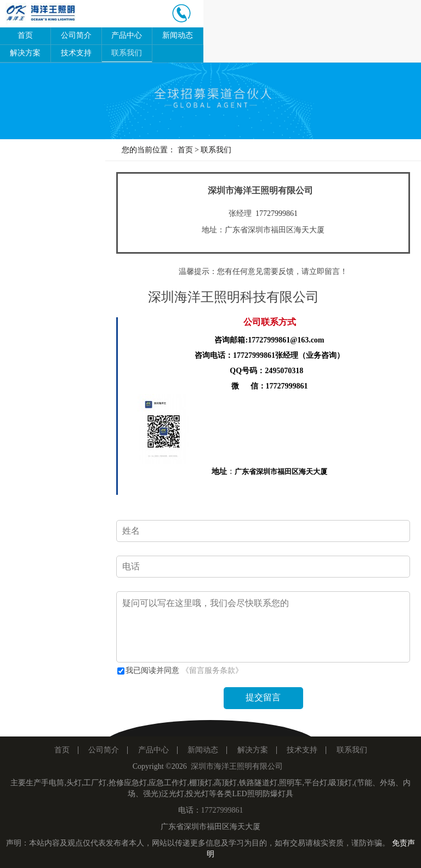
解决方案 (25, 53)
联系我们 (127, 53)
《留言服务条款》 (212, 670)
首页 (25, 35)
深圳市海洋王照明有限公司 (237, 766)
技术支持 (76, 53)
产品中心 (127, 35)
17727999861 (277, 213)
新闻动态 (178, 35)
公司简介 (76, 35)
